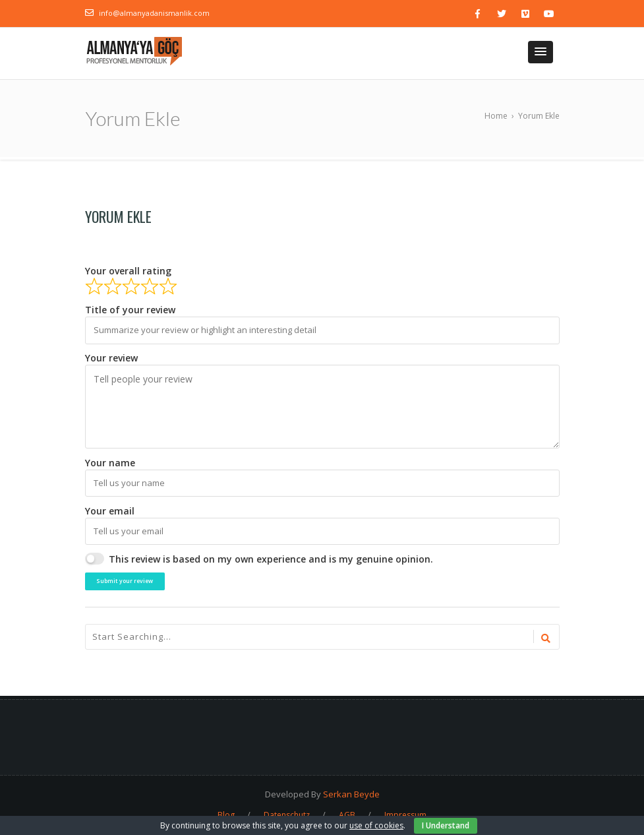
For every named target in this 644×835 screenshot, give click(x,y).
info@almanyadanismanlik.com (154, 13)
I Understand (446, 825)
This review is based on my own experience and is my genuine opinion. (271, 559)
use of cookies (376, 825)
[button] (541, 52)
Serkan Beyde (351, 794)
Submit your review (125, 581)
